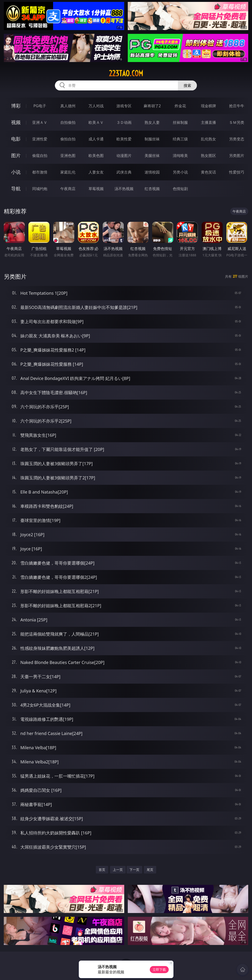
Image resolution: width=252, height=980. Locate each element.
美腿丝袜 (152, 156)
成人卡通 (96, 139)
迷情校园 (152, 172)
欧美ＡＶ (96, 122)
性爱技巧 (237, 172)
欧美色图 (96, 156)
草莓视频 (96, 189)
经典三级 (180, 139)
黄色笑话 (208, 172)
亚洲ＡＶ (40, 122)
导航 (16, 189)
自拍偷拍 (68, 122)
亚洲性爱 (40, 139)
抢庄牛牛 (237, 106)
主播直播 (208, 122)
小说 (16, 172)
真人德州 (68, 106)
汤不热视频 (124, 189)
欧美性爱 (124, 139)
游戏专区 (124, 106)
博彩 (16, 106)
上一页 (118, 870)
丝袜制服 (180, 122)
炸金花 (180, 106)
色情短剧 (180, 189)
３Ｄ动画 (124, 122)
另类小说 (180, 172)
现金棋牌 (208, 106)
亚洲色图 (68, 156)
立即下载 (159, 969)
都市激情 (40, 172)
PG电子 (40, 106)
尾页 (150, 870)
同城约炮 (40, 189)
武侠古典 (124, 172)
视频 (16, 122)
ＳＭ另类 (237, 122)
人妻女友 (96, 172)
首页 (102, 870)
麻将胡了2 (152, 106)
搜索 (187, 85)
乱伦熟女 (208, 139)
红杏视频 (152, 189)
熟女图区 (208, 156)
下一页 (134, 870)
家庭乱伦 (68, 172)
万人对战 (96, 106)
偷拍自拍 (68, 139)
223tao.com (126, 73)
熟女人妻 (152, 122)
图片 (16, 155)
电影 (16, 139)
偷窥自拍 (40, 156)
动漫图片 (124, 156)
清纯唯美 (180, 156)
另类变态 (237, 139)
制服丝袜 (152, 139)
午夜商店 (68, 189)
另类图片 (237, 156)
